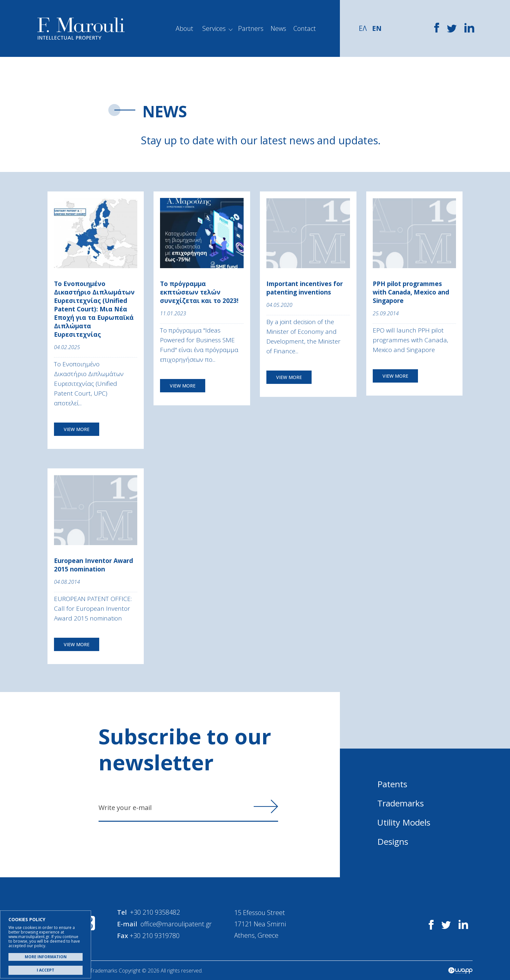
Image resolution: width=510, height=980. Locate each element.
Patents (392, 784)
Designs (393, 842)
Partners (251, 28)
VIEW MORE (77, 429)
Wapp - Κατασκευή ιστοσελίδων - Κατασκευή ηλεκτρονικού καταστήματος (460, 970)
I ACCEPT (46, 970)
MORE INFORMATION (46, 957)
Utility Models (404, 822)
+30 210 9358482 (155, 912)
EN (377, 28)
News (278, 28)
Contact (305, 28)
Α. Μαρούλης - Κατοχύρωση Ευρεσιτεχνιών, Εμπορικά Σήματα (81, 28)
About (184, 28)
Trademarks (401, 803)
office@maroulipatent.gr (176, 924)
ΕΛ (363, 28)
